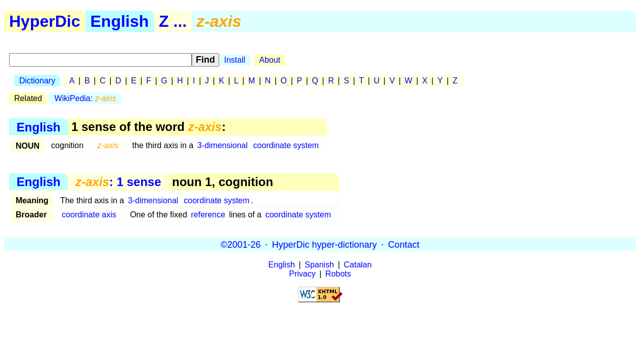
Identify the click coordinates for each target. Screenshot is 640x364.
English (120, 21)
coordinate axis (89, 215)
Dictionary (37, 81)
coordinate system (286, 145)
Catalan (358, 265)
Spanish (319, 265)
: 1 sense (118, 182)
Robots (338, 274)
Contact (404, 244)
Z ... (173, 21)
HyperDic (45, 21)
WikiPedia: (86, 98)
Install (235, 60)
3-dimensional (223, 145)
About (270, 60)
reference (208, 215)
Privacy (302, 274)
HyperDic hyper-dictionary (325, 244)
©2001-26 (241, 244)
